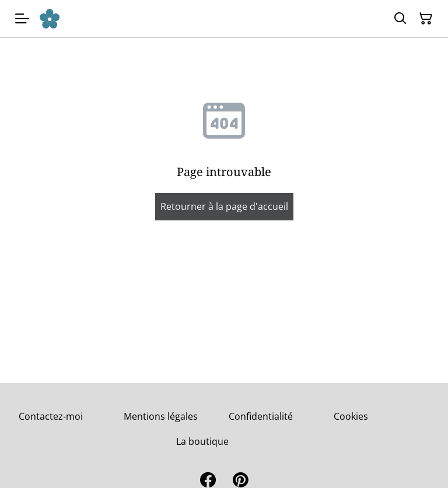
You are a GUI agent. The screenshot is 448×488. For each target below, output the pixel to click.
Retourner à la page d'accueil (224, 206)
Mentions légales (161, 416)
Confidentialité (261, 416)
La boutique (202, 441)
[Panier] (426, 19)
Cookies (351, 416)
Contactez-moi (51, 416)
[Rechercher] (400, 19)
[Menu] (22, 19)
